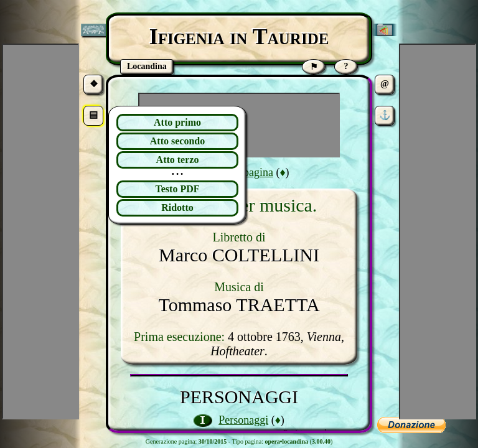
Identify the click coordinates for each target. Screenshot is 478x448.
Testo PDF (178, 189)
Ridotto (177, 208)
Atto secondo (177, 141)
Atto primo (177, 122)
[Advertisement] (438, 231)
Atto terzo (178, 160)
